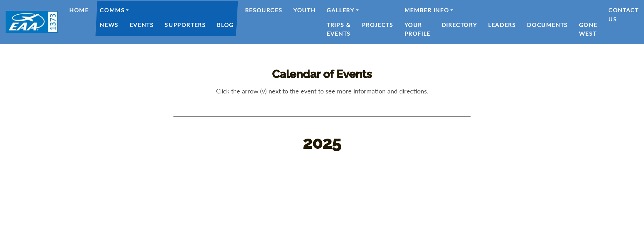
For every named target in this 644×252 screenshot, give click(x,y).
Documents (547, 25)
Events (142, 25)
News (109, 25)
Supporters (185, 25)
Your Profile (417, 29)
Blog (225, 25)
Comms (112, 10)
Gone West (588, 29)
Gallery (340, 10)
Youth (304, 10)
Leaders (502, 25)
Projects (378, 25)
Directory (459, 25)
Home (79, 10)
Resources (264, 10)
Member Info (427, 10)
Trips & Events (339, 29)
